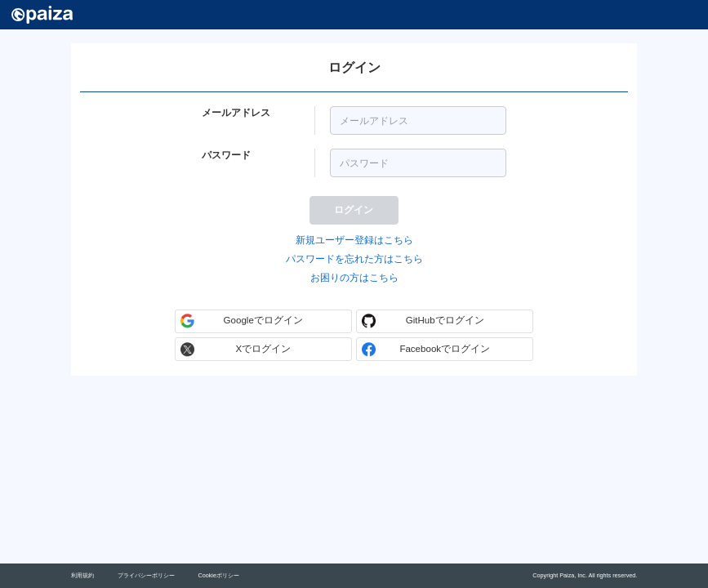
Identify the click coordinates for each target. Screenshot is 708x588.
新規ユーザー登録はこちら (354, 240)
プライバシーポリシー (146, 575)
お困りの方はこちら (354, 278)
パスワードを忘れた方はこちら (354, 259)
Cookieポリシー (218, 575)
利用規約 (82, 575)
